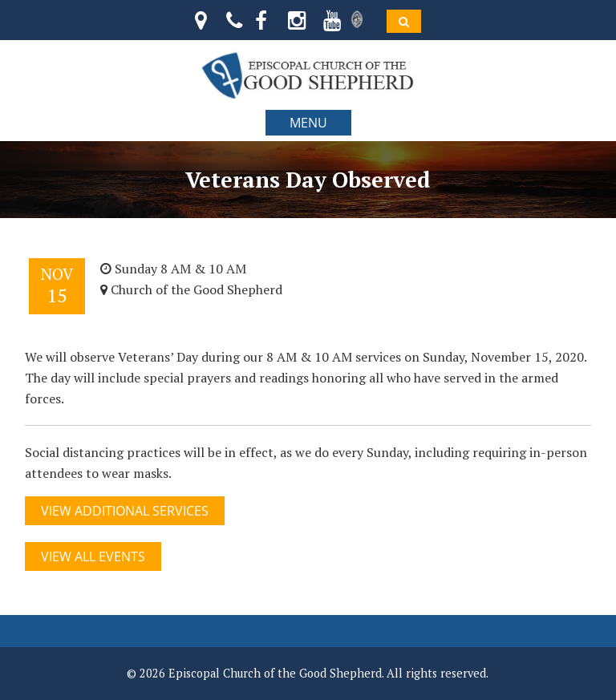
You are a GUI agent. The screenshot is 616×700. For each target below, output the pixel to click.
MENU (308, 123)
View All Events (93, 556)
